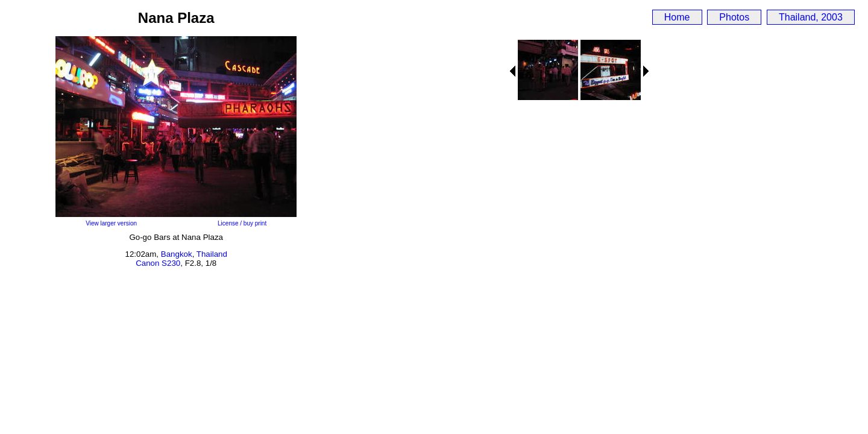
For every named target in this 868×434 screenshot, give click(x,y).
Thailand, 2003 (811, 17)
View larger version (111, 223)
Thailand (212, 254)
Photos (734, 17)
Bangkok (177, 254)
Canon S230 (158, 263)
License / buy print (242, 223)
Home (677, 17)
